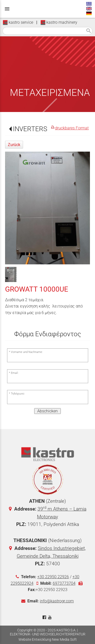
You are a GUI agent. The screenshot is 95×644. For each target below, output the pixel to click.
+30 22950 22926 (53, 577)
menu (7, 9)
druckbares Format (72, 128)
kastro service (18, 22)
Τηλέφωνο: (18, 394)
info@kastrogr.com (57, 601)
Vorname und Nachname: (27, 352)
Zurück (14, 145)
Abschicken (48, 411)
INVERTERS (30, 129)
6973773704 (64, 583)
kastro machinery (59, 22)
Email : (15, 373)
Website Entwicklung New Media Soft (48, 639)
